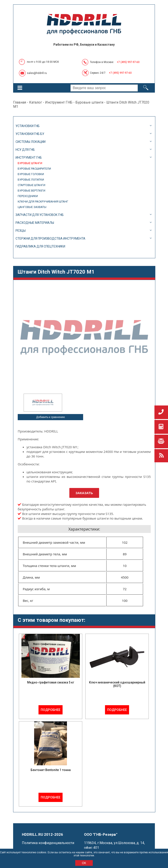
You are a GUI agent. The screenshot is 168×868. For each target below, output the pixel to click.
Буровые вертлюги (31, 191)
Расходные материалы (35, 223)
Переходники (28, 196)
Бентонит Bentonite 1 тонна (51, 770)
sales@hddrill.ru (37, 73)
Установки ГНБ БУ (30, 134)
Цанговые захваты (32, 207)
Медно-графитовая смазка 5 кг (51, 682)
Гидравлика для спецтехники (40, 246)
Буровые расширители (34, 169)
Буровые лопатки (31, 180)
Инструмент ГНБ (59, 102)
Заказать (84, 493)
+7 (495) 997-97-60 (128, 62)
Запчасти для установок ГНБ (40, 215)
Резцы (21, 231)
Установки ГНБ (28, 126)
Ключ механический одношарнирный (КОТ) (117, 684)
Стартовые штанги (31, 185)
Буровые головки (31, 174)
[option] (43, 403)
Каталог (36, 102)
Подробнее (51, 710)
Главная (20, 102)
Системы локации (31, 142)
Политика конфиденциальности (48, 843)
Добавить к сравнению (50, 417)
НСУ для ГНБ (25, 150)
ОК (84, 863)
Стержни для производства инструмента (50, 239)
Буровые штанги (89, 102)
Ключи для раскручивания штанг (43, 202)
